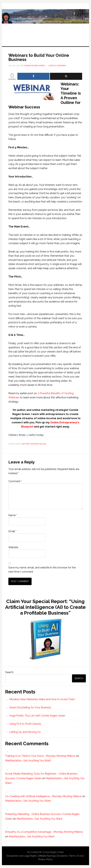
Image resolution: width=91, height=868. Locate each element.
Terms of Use (76, 856)
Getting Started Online (34, 444)
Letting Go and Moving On (25, 732)
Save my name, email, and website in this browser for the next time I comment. (42, 570)
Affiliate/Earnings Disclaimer (53, 856)
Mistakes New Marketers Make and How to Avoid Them (42, 699)
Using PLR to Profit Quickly (25, 724)
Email (12, 531)
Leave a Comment (57, 66)
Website (13, 547)
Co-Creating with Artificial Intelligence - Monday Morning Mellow (43, 796)
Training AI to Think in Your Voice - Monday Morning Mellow (40, 756)
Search (9, 672)
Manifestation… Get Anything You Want (28, 761)
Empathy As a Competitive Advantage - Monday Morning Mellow (44, 832)
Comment (15, 481)
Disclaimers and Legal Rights (22, 856)
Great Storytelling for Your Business (30, 707)
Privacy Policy (45, 859)
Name (13, 515)
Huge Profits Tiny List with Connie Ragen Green (45, 21)
